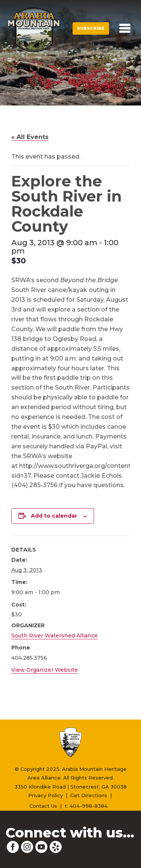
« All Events (30, 137)
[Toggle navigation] (125, 28)
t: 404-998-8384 (86, 806)
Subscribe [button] (91, 28)
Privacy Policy (45, 795)
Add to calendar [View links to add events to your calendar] (54, 516)
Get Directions (89, 795)
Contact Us (43, 806)
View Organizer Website (45, 670)
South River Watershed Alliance (55, 636)
